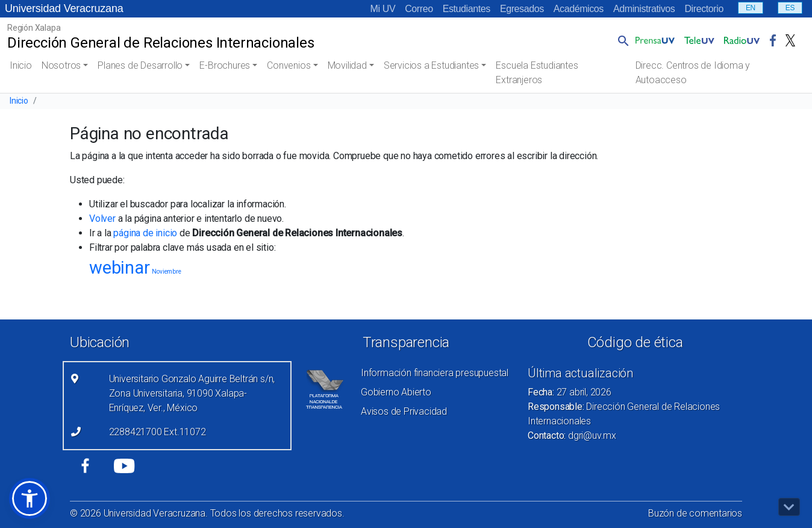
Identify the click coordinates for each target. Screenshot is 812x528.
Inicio (21, 65)
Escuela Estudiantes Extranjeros (537, 73)
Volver (102, 218)
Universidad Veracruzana (64, 8)
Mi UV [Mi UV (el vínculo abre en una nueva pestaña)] (383, 9)
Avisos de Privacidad (404, 411)
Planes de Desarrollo (140, 65)
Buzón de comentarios (695, 513)
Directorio (704, 9)
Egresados (522, 9)
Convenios (289, 65)
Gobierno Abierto (396, 392)
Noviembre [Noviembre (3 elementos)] (166, 272)
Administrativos (644, 9)
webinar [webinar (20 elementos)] (120, 268)
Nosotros (61, 65)
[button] (621, 40)
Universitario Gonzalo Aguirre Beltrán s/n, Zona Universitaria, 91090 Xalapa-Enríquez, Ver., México (192, 393)
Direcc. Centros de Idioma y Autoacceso (693, 73)
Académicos (579, 9)
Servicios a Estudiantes (431, 65)
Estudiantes (467, 9)
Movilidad (347, 65)
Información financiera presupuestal (435, 373)
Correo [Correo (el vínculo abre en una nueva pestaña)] (419, 9)
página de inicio (145, 233)
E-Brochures (225, 65)
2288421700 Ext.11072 (158, 432)
